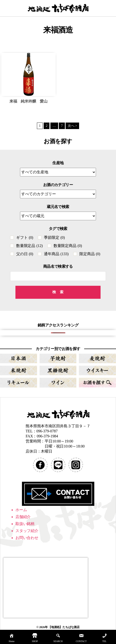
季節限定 (54, 237)
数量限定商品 (68, 246)
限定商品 (90, 254)
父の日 (25, 254)
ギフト (25, 237)
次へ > (72, 126)
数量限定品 (29, 246)
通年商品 (56, 254)
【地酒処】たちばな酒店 (64, 627)
